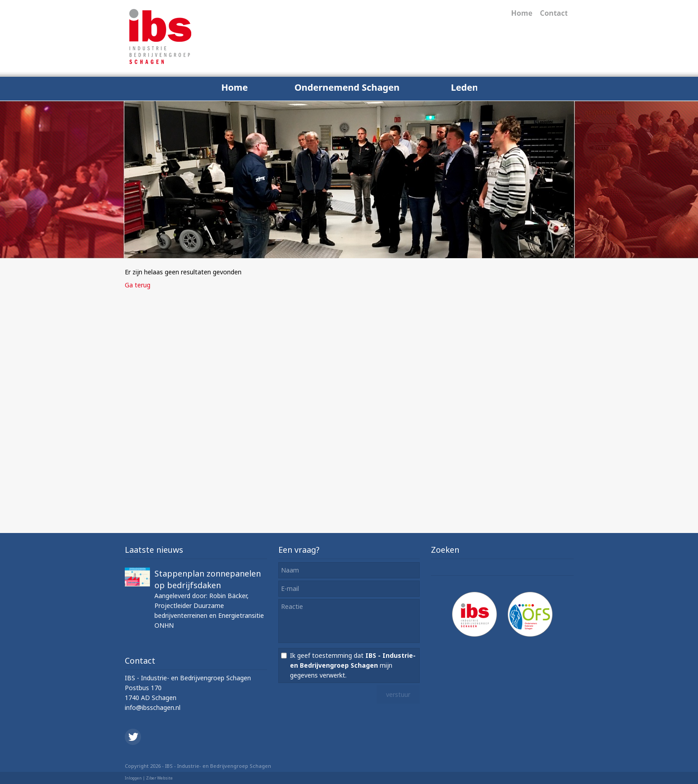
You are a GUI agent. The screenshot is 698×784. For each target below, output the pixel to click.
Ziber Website (159, 778)
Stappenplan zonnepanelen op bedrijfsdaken (208, 579)
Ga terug (138, 285)
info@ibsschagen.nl (153, 707)
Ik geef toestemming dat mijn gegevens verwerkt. (353, 665)
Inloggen (133, 778)
